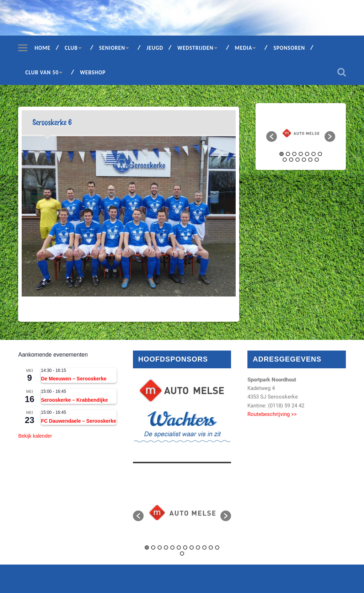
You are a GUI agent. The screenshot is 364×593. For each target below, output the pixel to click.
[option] (301, 133)
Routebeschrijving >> (272, 414)
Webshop (93, 72)
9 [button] (291, 160)
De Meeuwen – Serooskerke (74, 379)
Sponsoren (289, 48)
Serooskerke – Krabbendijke (74, 400)
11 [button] (304, 160)
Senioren (112, 48)
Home (42, 48)
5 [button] (307, 154)
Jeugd (155, 48)
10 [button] (298, 160)
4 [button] (301, 154)
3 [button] (294, 154)
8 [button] (285, 160)
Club (71, 48)
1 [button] (282, 154)
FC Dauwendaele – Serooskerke (79, 421)
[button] (272, 137)
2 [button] (288, 154)
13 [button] (317, 160)
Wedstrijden (196, 48)
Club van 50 (42, 72)
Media (244, 48)
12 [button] (310, 160)
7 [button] (320, 154)
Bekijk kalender (35, 436)
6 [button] (314, 154)
